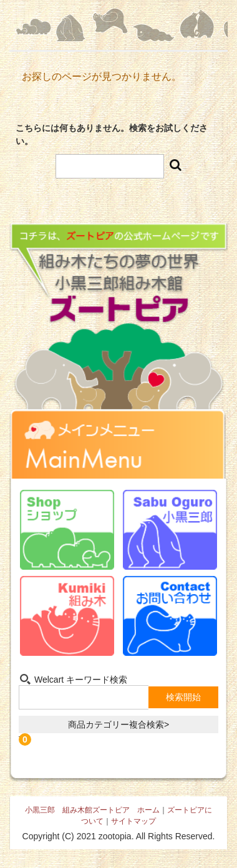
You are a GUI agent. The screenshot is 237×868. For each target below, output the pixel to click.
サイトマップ (133, 821)
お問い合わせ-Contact (170, 616)
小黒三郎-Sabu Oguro (170, 530)
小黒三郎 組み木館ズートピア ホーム (92, 810)
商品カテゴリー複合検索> (119, 724)
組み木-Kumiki (67, 616)
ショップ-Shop (67, 530)
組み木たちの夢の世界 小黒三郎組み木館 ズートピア (119, 331)
